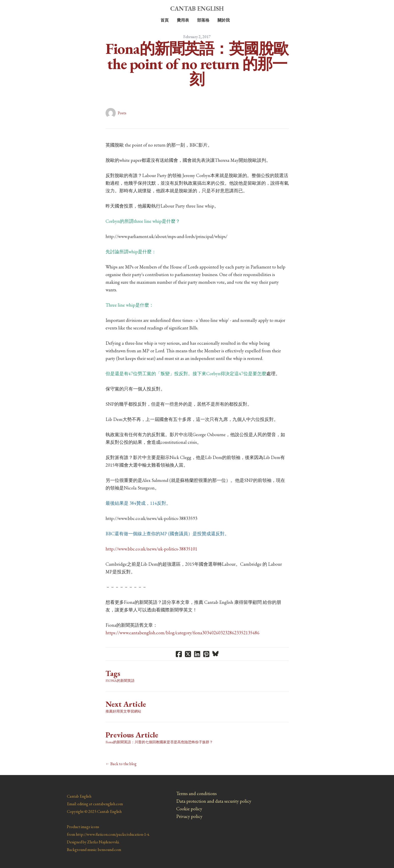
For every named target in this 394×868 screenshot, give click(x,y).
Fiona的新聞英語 (120, 681)
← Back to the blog (121, 764)
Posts (122, 113)
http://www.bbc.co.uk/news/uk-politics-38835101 (151, 549)
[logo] (197, 9)
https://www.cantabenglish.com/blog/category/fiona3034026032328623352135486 (183, 633)
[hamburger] (45, 8)
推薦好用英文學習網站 (123, 711)
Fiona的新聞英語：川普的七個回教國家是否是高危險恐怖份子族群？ (159, 742)
